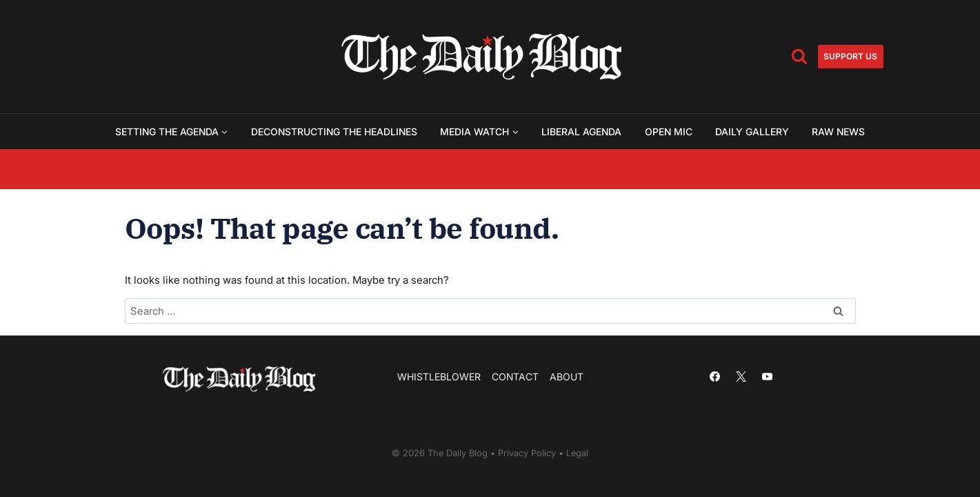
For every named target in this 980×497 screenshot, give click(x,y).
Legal (577, 454)
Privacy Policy (527, 454)
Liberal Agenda (581, 131)
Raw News (838, 131)
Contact (515, 377)
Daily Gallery (752, 131)
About (567, 377)
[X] (741, 377)
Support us (850, 56)
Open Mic (669, 131)
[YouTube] (768, 377)
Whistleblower (439, 377)
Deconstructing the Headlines (334, 131)
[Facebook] (715, 377)
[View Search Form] (799, 57)
